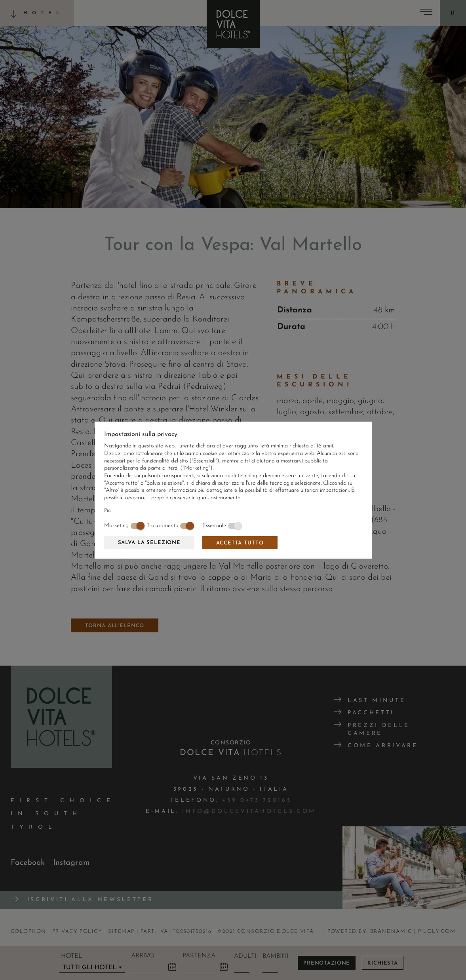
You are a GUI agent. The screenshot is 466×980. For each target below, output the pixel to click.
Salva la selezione (149, 543)
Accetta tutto (240, 543)
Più (107, 511)
